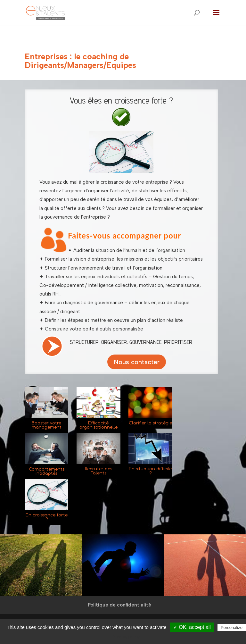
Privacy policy (126, 637)
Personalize (232, 627)
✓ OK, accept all (192, 627)
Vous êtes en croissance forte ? (121, 100)
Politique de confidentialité (119, 605)
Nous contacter (137, 362)
